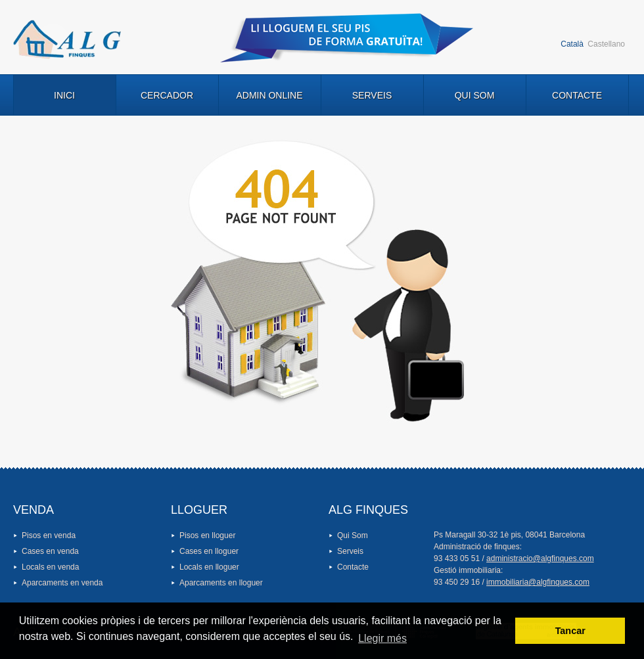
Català (572, 44)
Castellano (606, 44)
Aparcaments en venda (62, 583)
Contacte (577, 95)
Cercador (167, 95)
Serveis (372, 95)
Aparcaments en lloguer (221, 583)
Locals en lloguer (209, 567)
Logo (67, 39)
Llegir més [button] (382, 638)
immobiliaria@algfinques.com (538, 582)
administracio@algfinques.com (540, 558)
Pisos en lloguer (207, 535)
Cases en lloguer (209, 551)
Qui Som (475, 95)
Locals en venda (50, 567)
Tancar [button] (570, 631)
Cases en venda (50, 551)
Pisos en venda (49, 535)
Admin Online (269, 95)
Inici (64, 95)
